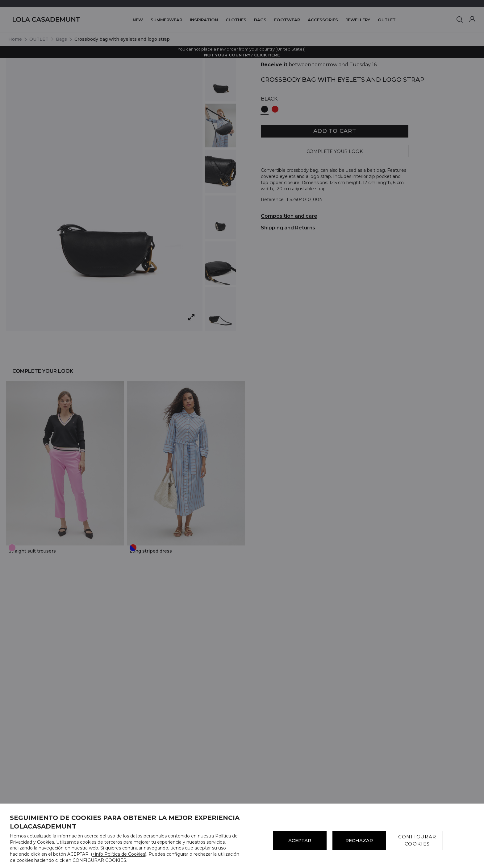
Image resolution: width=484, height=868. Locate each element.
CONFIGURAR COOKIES (417, 840)
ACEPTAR (300, 840)
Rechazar (359, 840)
